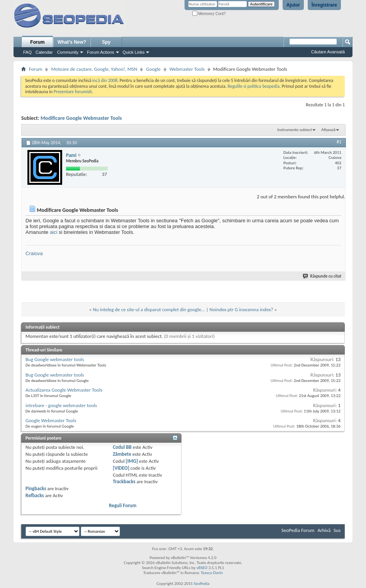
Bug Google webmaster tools (55, 359)
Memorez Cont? (209, 14)
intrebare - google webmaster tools (61, 405)
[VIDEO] (121, 468)
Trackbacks (124, 481)
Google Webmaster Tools (51, 420)
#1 (339, 142)
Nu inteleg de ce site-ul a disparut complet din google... (149, 309)
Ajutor (293, 5)
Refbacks (35, 495)
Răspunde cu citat (322, 276)
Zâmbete (122, 454)
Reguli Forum (123, 505)
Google (153, 69)
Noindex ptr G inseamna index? (241, 309)
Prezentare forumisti (73, 92)
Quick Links (134, 52)
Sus (337, 530)
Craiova (34, 253)
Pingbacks (36, 488)
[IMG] (132, 461)
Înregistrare (324, 5)
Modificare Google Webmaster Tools (81, 118)
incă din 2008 (105, 80)
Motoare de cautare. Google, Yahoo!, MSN (94, 69)
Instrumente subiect (295, 130)
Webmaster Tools (187, 69)
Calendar (44, 52)
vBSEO (202, 568)
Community (68, 52)
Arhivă (324, 530)
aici (54, 232)
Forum (37, 42)
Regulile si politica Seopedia (253, 86)
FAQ (27, 52)
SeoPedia (202, 584)
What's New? (72, 42)
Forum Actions (100, 52)
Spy (106, 42)
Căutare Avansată (328, 52)
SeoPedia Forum (298, 530)
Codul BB (122, 447)
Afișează (328, 130)
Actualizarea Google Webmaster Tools (64, 390)
